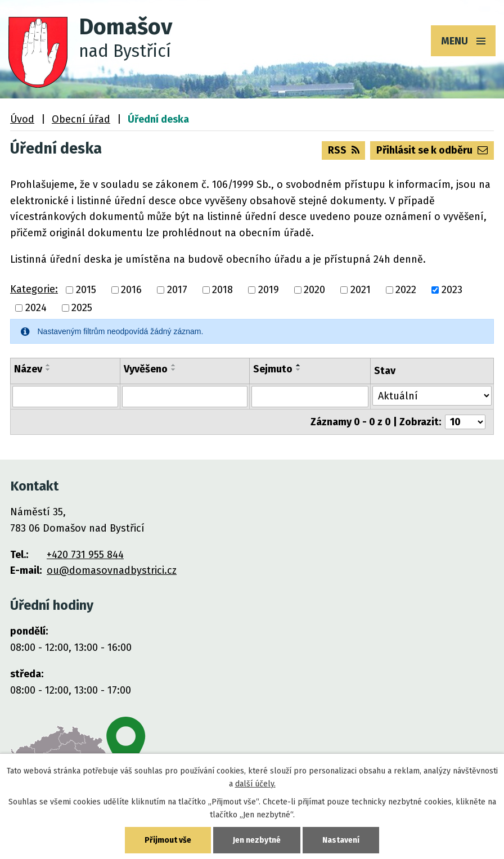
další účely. (255, 784)
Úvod (22, 119)
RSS (344, 150)
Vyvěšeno (146, 369)
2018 (222, 290)
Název (28, 369)
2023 (452, 290)
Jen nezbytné (257, 840)
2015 (86, 290)
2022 (406, 290)
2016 (131, 290)
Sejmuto (273, 369)
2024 (36, 308)
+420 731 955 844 (85, 555)
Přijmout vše (168, 840)
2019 (269, 290)
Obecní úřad (81, 119)
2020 (314, 290)
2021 (361, 290)
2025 (82, 308)
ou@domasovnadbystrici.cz (112, 570)
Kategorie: (34, 289)
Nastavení (341, 840)
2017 (177, 290)
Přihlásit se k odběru (432, 150)
